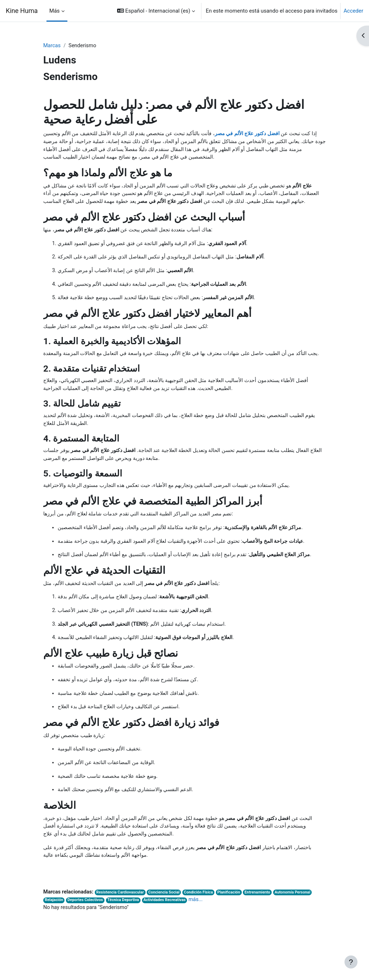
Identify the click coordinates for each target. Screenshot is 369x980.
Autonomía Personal (301, 929)
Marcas (52, 46)
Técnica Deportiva (126, 937)
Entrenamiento (264, 929)
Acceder (353, 11)
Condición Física (203, 929)
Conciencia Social (168, 929)
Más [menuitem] (55, 11)
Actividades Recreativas (168, 937)
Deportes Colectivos (87, 937)
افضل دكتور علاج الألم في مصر (244, 134)
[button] (156, 11)
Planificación (235, 929)
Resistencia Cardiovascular (123, 929)
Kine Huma (22, 11)
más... (201, 936)
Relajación (54, 937)
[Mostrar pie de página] (351, 962)
